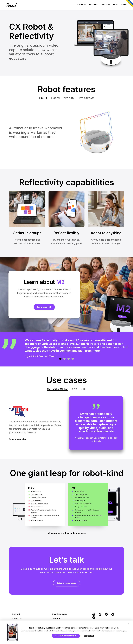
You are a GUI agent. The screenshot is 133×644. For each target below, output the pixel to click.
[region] (66, 349)
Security (56, 619)
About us (17, 619)
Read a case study (18, 439)
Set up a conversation (67, 583)
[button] (60, 359)
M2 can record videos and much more (67, 533)
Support (16, 614)
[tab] (43, 98)
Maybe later (89, 636)
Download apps (59, 614)
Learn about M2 (44, 307)
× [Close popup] (128, 624)
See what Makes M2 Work (66, 636)
